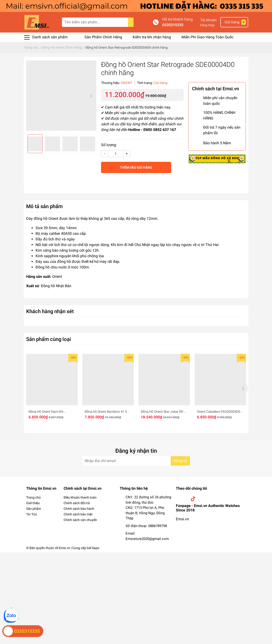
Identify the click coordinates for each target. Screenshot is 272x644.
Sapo (96, 548)
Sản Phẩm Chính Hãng (103, 37)
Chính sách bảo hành (79, 509)
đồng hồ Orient (46, 219)
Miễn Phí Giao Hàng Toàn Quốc (207, 37)
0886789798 (158, 526)
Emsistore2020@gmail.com (147, 539)
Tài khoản (208, 20)
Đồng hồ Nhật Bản (56, 286)
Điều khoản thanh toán (80, 497)
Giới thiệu (33, 503)
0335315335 (173, 25)
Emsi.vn (182, 519)
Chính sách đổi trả (77, 503)
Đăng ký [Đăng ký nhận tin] (180, 461)
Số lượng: (109, 145)
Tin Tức (32, 514)
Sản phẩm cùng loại (49, 339)
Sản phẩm (34, 509)
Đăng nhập (207, 25)
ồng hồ (65, 262)
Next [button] (91, 96)
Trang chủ (33, 497)
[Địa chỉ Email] (136, 461)
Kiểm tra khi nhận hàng (152, 37)
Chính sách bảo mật (78, 514)
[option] (61, 96)
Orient (57, 277)
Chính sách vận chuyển (80, 520)
